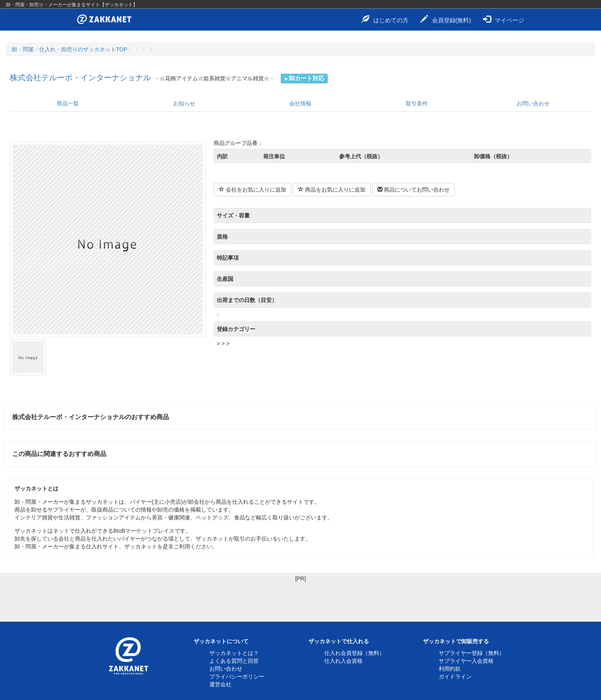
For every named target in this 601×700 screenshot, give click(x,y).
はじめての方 (385, 19)
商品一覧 (68, 103)
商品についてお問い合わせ (414, 190)
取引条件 (417, 103)
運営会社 (220, 684)
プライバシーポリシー (237, 676)
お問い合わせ (533, 103)
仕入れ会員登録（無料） (354, 653)
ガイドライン (455, 676)
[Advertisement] (301, 600)
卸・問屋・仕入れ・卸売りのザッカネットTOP (70, 49)
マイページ (504, 19)
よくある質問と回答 (234, 661)
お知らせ (184, 103)
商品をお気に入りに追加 (332, 190)
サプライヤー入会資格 (466, 661)
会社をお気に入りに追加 (252, 190)
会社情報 (300, 103)
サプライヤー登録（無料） (472, 653)
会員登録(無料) (446, 19)
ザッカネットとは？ (234, 653)
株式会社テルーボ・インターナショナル (80, 78)
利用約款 (450, 669)
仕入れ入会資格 (343, 661)
